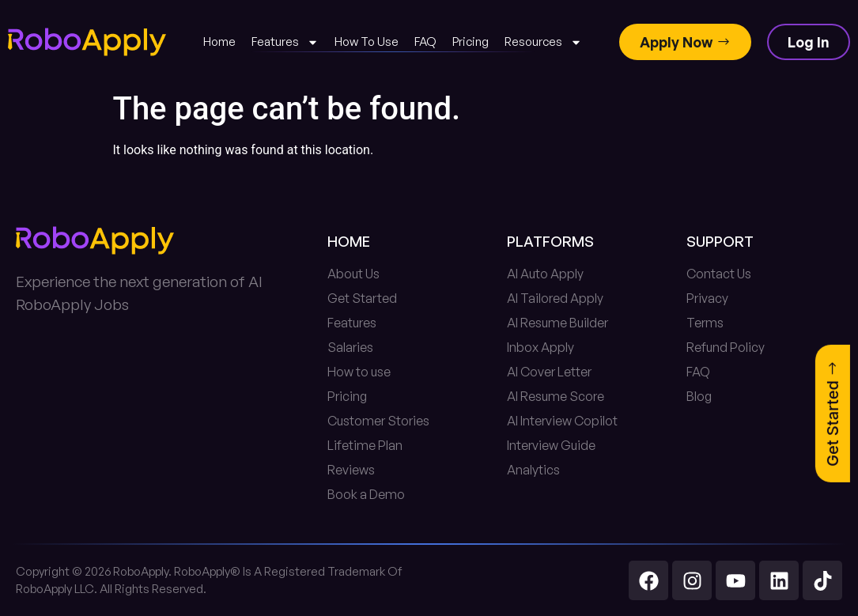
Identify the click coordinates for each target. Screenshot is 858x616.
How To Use (367, 42)
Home (219, 42)
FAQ (425, 42)
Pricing (471, 42)
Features (285, 42)
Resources (543, 42)
